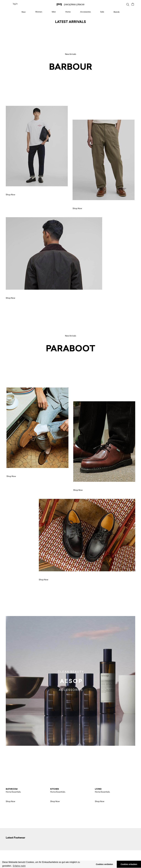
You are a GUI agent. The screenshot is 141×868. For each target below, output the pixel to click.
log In (15, 4)
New (24, 12)
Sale (102, 12)
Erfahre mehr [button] (19, 866)
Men (54, 12)
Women (39, 12)
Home (68, 12)
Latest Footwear (15, 838)
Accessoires (85, 12)
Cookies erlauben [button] (129, 864)
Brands (116, 12)
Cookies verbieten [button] (104, 864)
